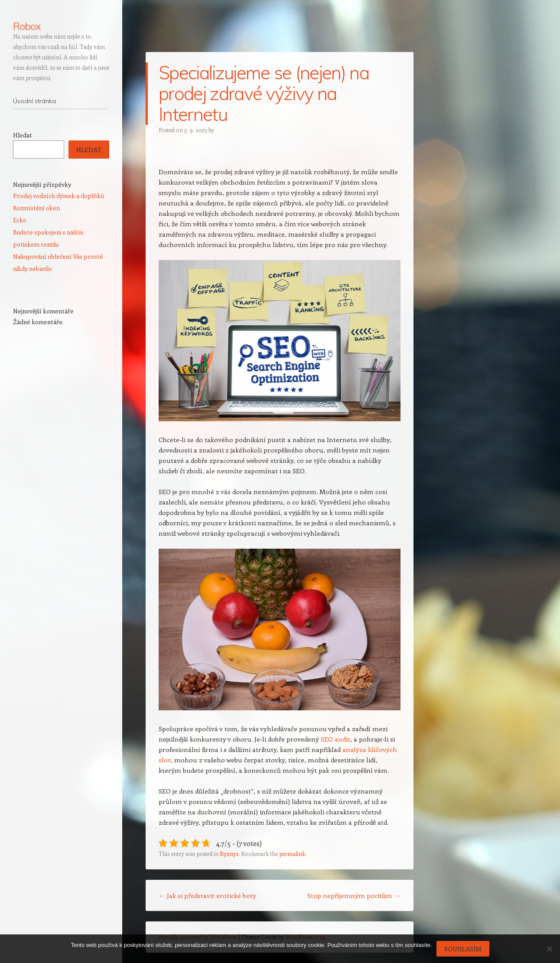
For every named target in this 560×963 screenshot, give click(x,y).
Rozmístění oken (36, 208)
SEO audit (335, 739)
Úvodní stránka (34, 101)
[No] (549, 949)
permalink (292, 854)
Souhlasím (463, 949)
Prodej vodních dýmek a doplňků (59, 196)
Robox (27, 26)
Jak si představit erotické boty (207, 895)
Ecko (20, 220)
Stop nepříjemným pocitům (354, 895)
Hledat (23, 135)
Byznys (229, 854)
